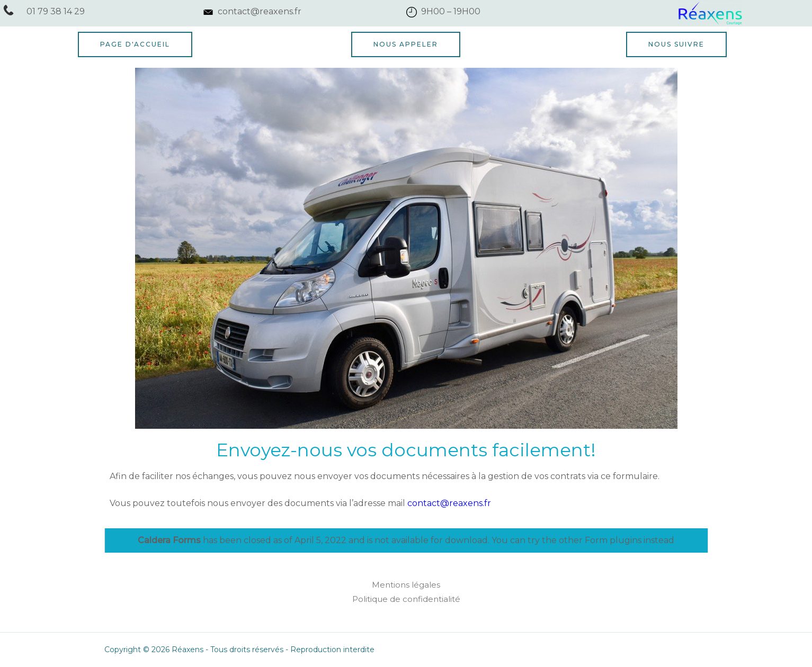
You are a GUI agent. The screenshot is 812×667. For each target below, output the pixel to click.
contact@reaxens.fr (449, 503)
